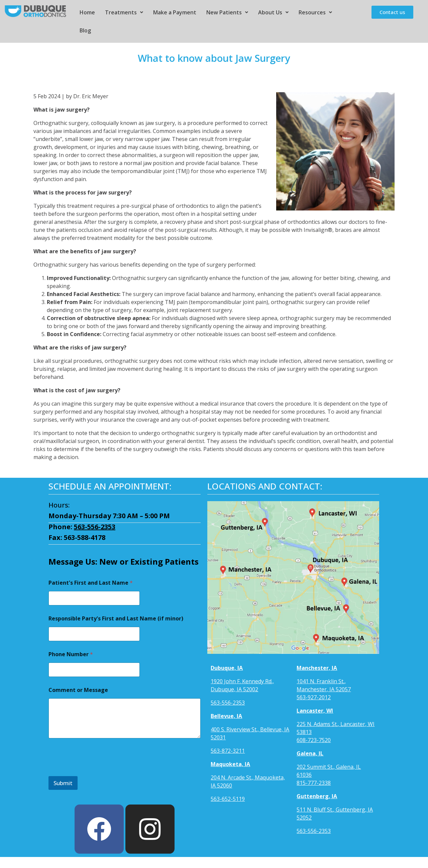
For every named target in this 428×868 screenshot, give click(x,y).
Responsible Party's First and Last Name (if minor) (116, 619)
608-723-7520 (314, 740)
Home (87, 12)
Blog (85, 30)
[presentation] (99, 772)
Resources (315, 12)
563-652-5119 (228, 799)
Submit (63, 783)
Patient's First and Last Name (91, 583)
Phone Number (71, 654)
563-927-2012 (314, 697)
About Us (273, 12)
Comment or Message (78, 690)
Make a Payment (175, 12)
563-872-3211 (228, 751)
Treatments (124, 12)
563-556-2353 (95, 527)
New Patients (227, 12)
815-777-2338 (314, 783)
